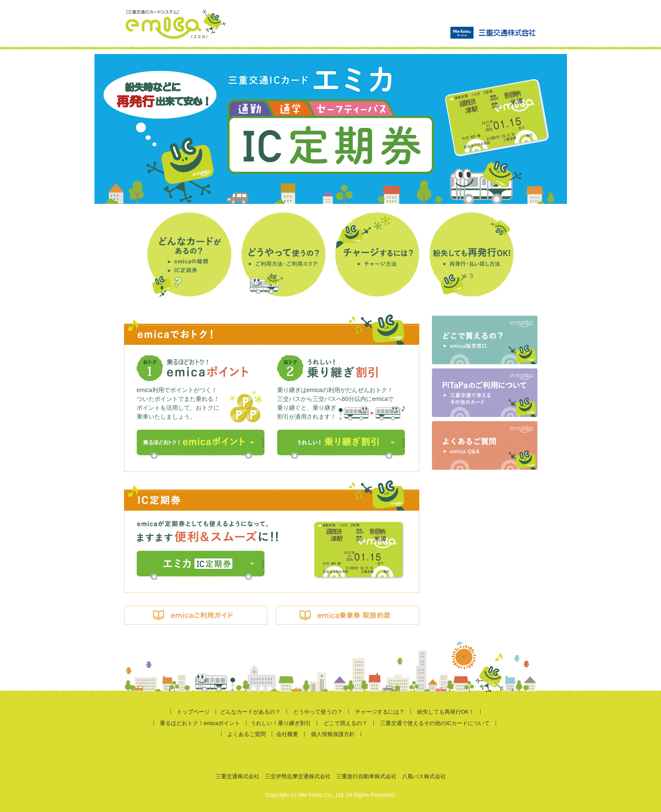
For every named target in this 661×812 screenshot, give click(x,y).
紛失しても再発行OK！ (446, 712)
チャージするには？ (380, 712)
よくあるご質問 (247, 734)
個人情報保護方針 (333, 734)
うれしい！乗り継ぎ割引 (281, 723)
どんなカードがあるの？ (250, 712)
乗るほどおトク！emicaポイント (200, 723)
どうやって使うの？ (318, 712)
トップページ (193, 712)
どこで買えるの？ (345, 723)
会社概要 (287, 734)
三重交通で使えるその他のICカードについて (435, 723)
